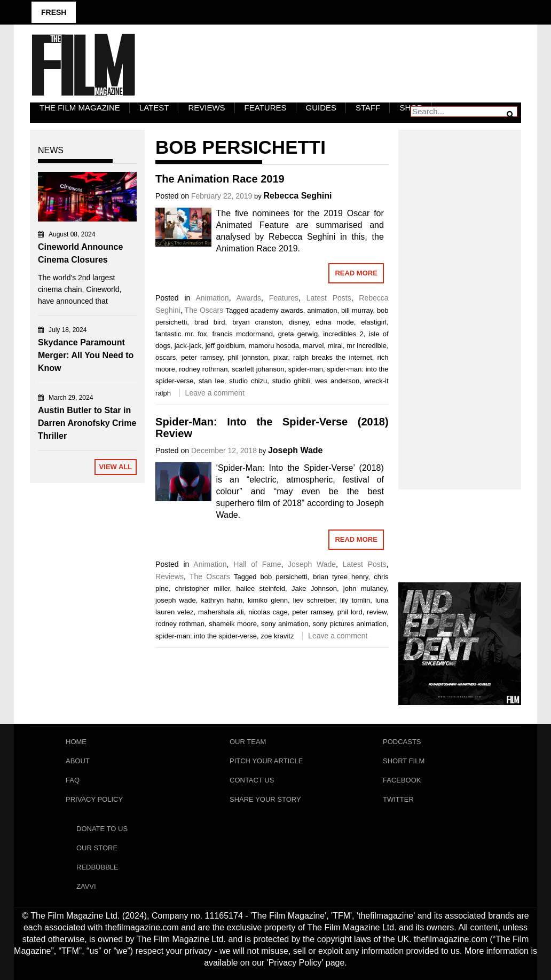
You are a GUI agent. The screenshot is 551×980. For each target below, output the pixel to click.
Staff (368, 108)
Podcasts (402, 742)
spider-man (306, 369)
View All (116, 467)
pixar (281, 357)
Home (76, 742)
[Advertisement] (460, 298)
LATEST (154, 108)
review (377, 612)
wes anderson (337, 381)
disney (299, 322)
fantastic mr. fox (181, 334)
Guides (321, 108)
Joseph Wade (296, 450)
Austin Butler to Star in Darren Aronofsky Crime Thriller (87, 423)
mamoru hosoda (274, 346)
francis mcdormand (243, 334)
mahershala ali (221, 612)
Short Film (404, 761)
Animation (212, 298)
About (78, 761)
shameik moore (233, 624)
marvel (313, 346)
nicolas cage (268, 612)
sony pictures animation (350, 624)
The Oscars (204, 310)
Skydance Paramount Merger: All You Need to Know (86, 355)
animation (322, 310)
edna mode (334, 322)
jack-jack (188, 346)
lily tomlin (355, 600)
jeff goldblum (225, 346)
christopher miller (203, 588)
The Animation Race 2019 (220, 179)
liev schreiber (314, 600)
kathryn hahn (222, 600)
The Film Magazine (80, 108)
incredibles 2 (343, 334)
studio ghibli (291, 381)
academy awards (277, 310)
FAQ (73, 780)
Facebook (402, 780)
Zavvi (86, 886)
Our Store (97, 848)
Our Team (248, 742)
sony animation (285, 624)
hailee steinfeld (261, 588)
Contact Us (252, 780)
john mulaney (365, 588)
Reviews (206, 108)
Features (266, 108)
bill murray (357, 310)
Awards (249, 298)
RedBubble (97, 867)
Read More (356, 273)
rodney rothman (203, 369)
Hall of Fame (257, 564)
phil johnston (248, 357)
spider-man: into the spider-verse (206, 636)
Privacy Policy (94, 799)
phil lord (350, 612)
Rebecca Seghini (297, 196)
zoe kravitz (277, 636)
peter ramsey (202, 357)
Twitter (398, 799)
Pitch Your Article (266, 761)
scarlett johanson (258, 369)
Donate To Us (102, 829)
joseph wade (176, 600)
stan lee (211, 381)
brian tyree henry (340, 577)
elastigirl (374, 322)
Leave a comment (215, 393)
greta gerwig (298, 334)
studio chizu (248, 381)
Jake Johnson (314, 588)
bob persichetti (284, 577)
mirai (335, 346)
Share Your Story (265, 799)
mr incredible (367, 346)
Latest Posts (329, 298)
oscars (166, 357)
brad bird (210, 322)
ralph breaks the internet (333, 357)
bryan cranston (257, 322)
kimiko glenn (268, 600)
